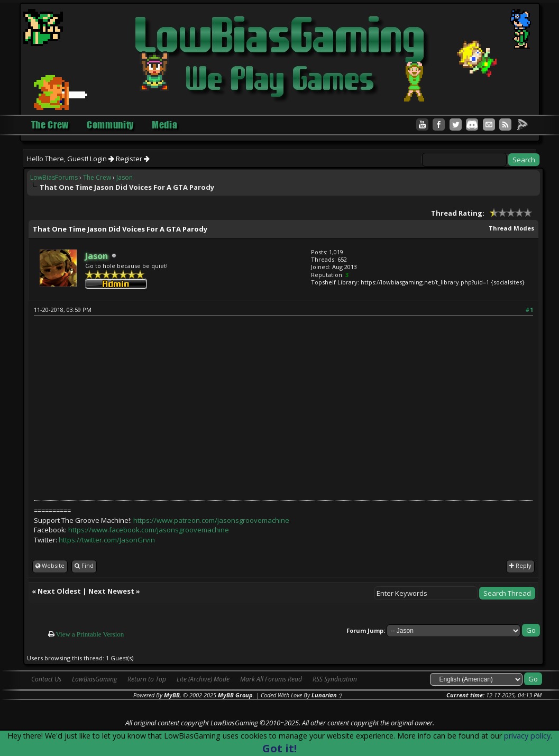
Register (133, 159)
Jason (125, 177)
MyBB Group (235, 695)
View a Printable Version (90, 634)
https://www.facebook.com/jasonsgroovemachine (149, 530)
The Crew (97, 177)
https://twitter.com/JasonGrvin (107, 540)
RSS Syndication (335, 679)
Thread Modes (511, 228)
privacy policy (527, 736)
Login (102, 159)
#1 (529, 310)
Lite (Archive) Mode (203, 679)
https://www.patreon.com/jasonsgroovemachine (211, 520)
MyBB (172, 695)
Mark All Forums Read (271, 679)
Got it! (279, 748)
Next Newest (111, 591)
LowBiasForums (54, 177)
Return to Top (147, 679)
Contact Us (46, 679)
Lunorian (324, 695)
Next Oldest (59, 591)
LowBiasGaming (94, 679)
